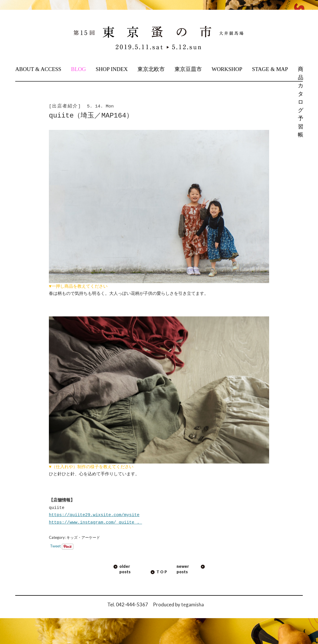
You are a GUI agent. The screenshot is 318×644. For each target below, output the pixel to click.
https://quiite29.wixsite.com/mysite (94, 515)
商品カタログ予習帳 (300, 102)
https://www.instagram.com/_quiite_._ (95, 522)
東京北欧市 (151, 69)
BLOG (78, 69)
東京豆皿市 (188, 69)
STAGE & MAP (270, 69)
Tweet (55, 546)
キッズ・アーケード (83, 537)
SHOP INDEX (112, 69)
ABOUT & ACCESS (38, 69)
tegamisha (192, 604)
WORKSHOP (227, 69)
